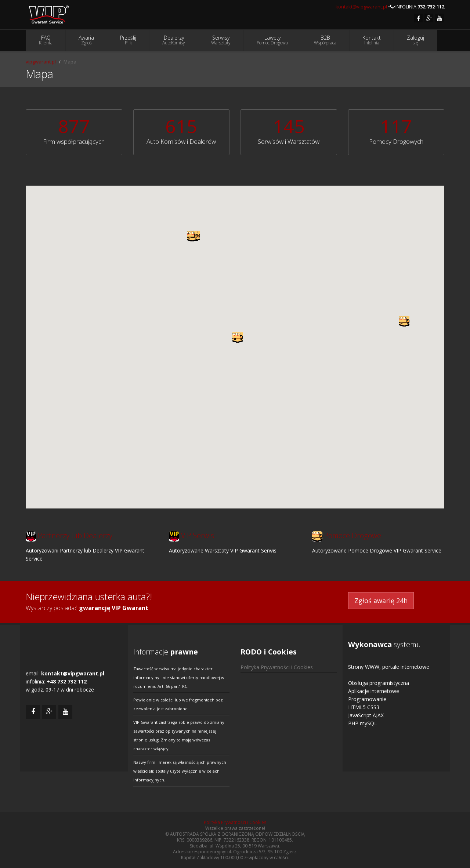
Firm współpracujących (74, 141)
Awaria (86, 40)
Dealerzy (174, 40)
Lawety (272, 40)
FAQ (46, 40)
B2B (325, 40)
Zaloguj (415, 40)
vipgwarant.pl (41, 62)
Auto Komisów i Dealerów (181, 141)
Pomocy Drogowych (396, 141)
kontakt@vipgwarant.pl (361, 7)
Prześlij (128, 40)
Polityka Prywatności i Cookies (277, 667)
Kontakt (372, 40)
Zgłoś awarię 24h (381, 601)
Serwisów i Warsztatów (289, 141)
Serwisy (221, 40)
